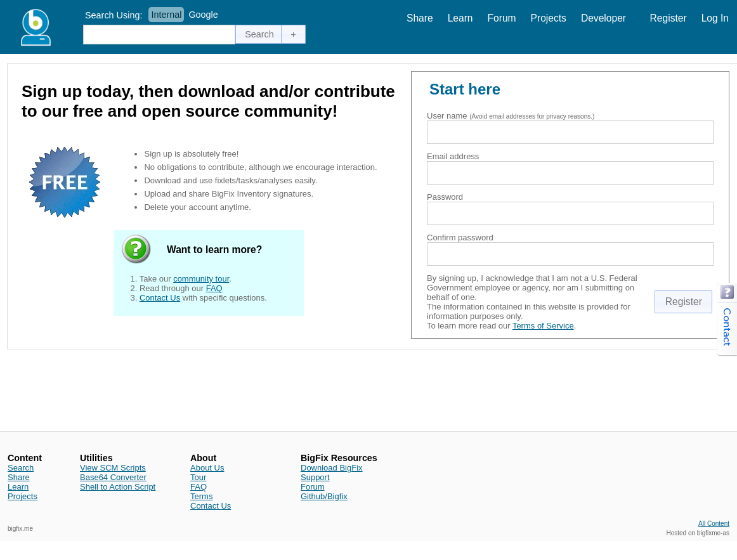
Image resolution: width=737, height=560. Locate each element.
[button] (259, 34)
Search (21, 468)
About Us (207, 468)
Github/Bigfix (324, 496)
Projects (549, 18)
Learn (460, 18)
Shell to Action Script (118, 487)
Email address (453, 156)
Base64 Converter (113, 477)
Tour (198, 477)
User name (447, 116)
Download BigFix (332, 468)
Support (315, 477)
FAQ (214, 288)
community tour (201, 279)
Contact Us (160, 298)
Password (445, 197)
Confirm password (460, 238)
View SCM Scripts (113, 468)
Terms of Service (543, 326)
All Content (714, 524)
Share (420, 18)
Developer (603, 18)
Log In (715, 18)
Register (669, 18)
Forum (502, 18)
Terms (201, 496)
